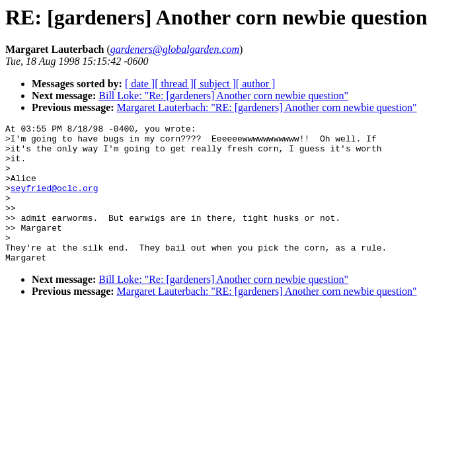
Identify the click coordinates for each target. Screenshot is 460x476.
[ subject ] (215, 84)
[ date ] (140, 84)
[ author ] (256, 84)
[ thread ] (174, 84)
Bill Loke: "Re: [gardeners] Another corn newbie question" (223, 96)
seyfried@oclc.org (55, 202)
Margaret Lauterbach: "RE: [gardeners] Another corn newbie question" (267, 107)
